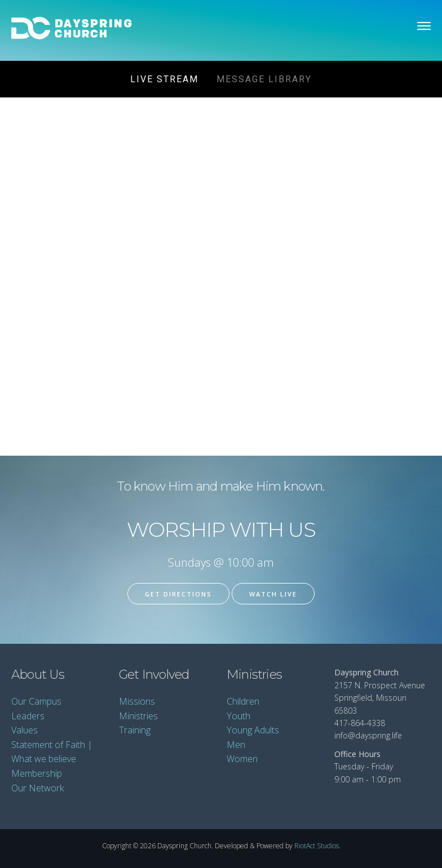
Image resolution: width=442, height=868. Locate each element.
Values (25, 730)
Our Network (37, 788)
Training (135, 730)
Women (242, 759)
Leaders (28, 716)
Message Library (264, 79)
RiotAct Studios (317, 846)
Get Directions (178, 594)
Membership (37, 773)
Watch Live (273, 594)
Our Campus (36, 701)
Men (236, 745)
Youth (238, 716)
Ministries (138, 716)
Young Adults (253, 730)
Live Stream (164, 79)
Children (243, 701)
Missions (137, 701)
